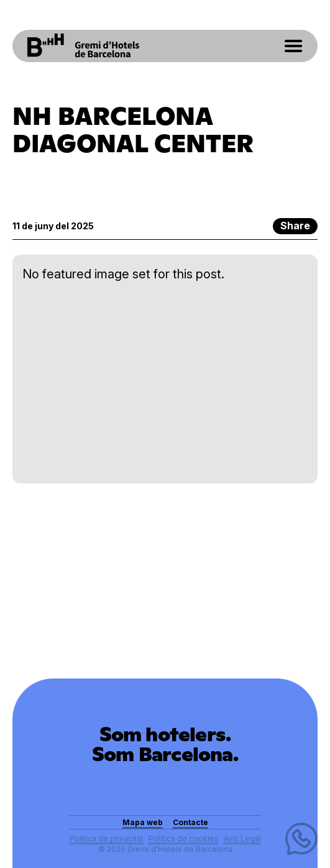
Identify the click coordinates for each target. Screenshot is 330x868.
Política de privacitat (107, 838)
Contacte (190, 822)
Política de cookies (184, 838)
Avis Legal (242, 838)
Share (295, 226)
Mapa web (143, 822)
